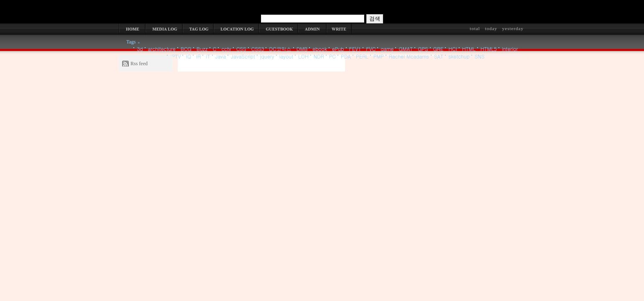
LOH (303, 56)
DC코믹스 (280, 49)
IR (198, 56)
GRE (438, 49)
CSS (241, 49)
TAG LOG (198, 29)
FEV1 (355, 49)
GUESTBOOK (279, 29)
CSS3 (258, 49)
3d (140, 49)
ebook (320, 49)
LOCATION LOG (236, 29)
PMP (379, 56)
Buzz (202, 49)
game (387, 49)
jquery (267, 56)
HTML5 (489, 49)
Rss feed (139, 64)
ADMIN (312, 29)
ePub (338, 49)
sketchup (459, 56)
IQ (188, 56)
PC (332, 56)
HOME (132, 29)
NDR (319, 56)
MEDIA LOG (164, 29)
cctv (226, 49)
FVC (371, 49)
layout (286, 56)
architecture (162, 49)
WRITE (339, 29)
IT (208, 56)
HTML (469, 49)
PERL (362, 56)
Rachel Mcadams (409, 56)
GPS (423, 49)
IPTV (175, 56)
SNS (480, 56)
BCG (186, 49)
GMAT (406, 49)
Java (221, 56)
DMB (302, 49)
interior (510, 49)
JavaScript (243, 56)
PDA (346, 56)
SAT (439, 56)
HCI (453, 49)
